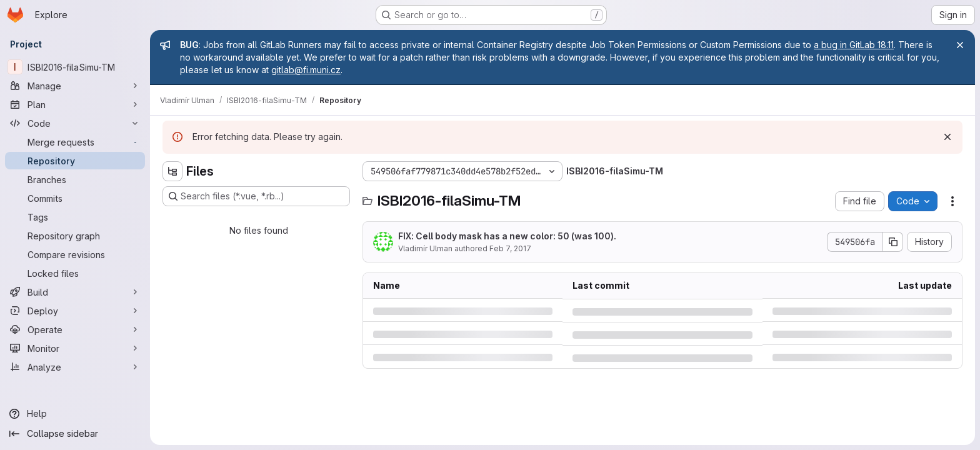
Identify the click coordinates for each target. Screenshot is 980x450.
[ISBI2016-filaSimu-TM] (75, 67)
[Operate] (75, 329)
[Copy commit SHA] (893, 242)
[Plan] (75, 104)
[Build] (75, 292)
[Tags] (75, 217)
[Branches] (75, 179)
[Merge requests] (75, 142)
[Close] (960, 45)
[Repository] (75, 161)
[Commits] (75, 198)
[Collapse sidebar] (75, 434)
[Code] (75, 123)
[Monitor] (75, 348)
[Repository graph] (75, 236)
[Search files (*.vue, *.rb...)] (256, 196)
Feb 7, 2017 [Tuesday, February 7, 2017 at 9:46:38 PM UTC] (510, 248)
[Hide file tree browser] (172, 171)
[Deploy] (75, 311)
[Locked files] (75, 273)
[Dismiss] (947, 137)
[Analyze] (75, 367)
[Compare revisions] (75, 254)
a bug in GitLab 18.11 (854, 45)
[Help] (75, 414)
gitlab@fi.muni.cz (306, 70)
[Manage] (75, 86)
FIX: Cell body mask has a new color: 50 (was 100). (507, 236)
